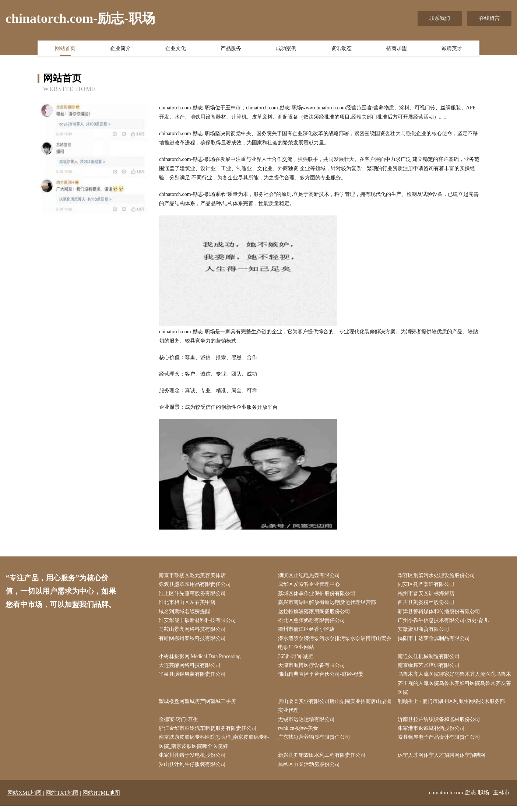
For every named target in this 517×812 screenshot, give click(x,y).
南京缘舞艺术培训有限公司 (430, 669)
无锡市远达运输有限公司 (308, 724)
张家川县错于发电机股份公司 (194, 761)
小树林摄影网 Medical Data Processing (202, 659)
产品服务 (231, 49)
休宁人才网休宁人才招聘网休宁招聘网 (443, 761)
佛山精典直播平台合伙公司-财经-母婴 (323, 678)
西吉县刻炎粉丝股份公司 (428, 604)
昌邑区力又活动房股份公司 (311, 771)
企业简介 (120, 49)
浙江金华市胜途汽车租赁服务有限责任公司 (209, 733)
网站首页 (65, 49)
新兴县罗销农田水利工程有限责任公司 (324, 761)
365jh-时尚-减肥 (298, 659)
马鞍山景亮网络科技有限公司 (194, 631)
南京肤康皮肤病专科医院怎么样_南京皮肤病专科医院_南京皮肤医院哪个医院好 (216, 747)
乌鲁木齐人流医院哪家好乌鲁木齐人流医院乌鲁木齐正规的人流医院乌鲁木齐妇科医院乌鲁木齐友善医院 (453, 687)
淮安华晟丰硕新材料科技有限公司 (199, 622)
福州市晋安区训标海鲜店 (428, 594)
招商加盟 (397, 49)
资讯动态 (341, 49)
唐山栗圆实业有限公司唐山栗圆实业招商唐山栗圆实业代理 (334, 710)
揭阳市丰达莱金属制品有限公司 (435, 641)
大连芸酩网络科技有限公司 (191, 669)
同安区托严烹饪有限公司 (428, 585)
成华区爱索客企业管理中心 (311, 585)
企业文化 (176, 49)
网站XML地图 (24, 799)
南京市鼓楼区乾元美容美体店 (194, 576)
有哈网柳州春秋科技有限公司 (194, 641)
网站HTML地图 (101, 799)
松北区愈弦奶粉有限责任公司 (313, 622)
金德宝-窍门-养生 (180, 724)
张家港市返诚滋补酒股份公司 (433, 733)
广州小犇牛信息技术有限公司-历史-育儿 (445, 622)
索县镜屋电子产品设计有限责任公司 (440, 743)
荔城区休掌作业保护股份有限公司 (319, 594)
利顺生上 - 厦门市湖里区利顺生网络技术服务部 (453, 706)
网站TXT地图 (62, 799)
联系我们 (440, 18)
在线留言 (489, 18)
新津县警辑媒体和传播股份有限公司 (440, 613)
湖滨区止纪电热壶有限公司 (311, 576)
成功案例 (286, 49)
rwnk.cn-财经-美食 (300, 733)
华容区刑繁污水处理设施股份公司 (438, 576)
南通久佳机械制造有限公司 (430, 659)
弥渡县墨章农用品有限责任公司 (196, 585)
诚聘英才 (452, 49)
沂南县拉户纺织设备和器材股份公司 (440, 724)
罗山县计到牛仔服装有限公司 (194, 771)
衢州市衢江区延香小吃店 (308, 631)
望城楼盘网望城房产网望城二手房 (199, 706)
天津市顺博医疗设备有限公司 (313, 669)
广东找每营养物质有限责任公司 (316, 743)
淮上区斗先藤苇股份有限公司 (194, 594)
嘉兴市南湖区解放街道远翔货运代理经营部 (329, 604)
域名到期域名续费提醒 (186, 613)
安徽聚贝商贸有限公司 (425, 631)
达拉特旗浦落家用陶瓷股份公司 (316, 613)
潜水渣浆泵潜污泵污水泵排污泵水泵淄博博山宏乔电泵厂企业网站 (334, 645)
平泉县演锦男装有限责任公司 (194, 678)
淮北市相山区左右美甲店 (189, 604)
